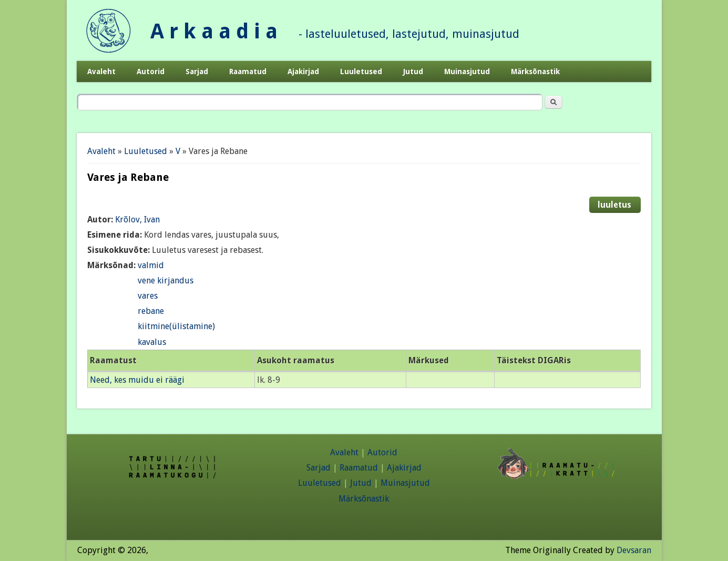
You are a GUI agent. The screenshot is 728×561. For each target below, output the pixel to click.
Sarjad (197, 72)
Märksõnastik (535, 72)
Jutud (413, 72)
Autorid (151, 72)
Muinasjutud (467, 72)
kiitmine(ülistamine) (176, 326)
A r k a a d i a (214, 31)
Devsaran (634, 550)
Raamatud (248, 72)
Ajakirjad (303, 72)
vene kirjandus (166, 280)
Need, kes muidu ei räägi (137, 380)
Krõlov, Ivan (137, 220)
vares (148, 296)
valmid (151, 265)
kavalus (152, 342)
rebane (151, 311)
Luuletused (361, 72)
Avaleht (101, 72)
